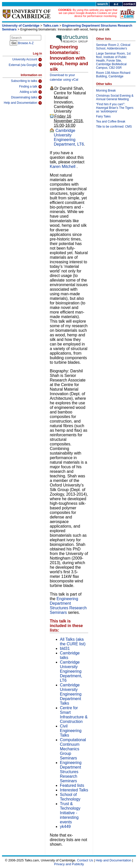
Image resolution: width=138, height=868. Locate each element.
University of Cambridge (21, 25)
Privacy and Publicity (69, 864)
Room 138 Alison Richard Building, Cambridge (113, 75)
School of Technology (70, 797)
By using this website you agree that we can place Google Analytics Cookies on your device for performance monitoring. (88, 13)
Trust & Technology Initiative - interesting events (70, 813)
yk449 (65, 827)
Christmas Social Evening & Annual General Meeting (115, 97)
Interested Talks (74, 790)
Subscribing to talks (26, 81)
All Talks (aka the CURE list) (73, 642)
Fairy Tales (103, 116)
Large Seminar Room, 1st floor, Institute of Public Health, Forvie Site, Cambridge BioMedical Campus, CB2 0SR (113, 61)
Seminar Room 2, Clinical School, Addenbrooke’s (113, 47)
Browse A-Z (26, 43)
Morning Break (106, 91)
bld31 (65, 648)
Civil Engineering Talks (71, 731)
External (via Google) (25, 65)
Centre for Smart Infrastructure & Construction (74, 715)
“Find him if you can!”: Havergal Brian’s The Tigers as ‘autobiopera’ (115, 108)
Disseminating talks (27, 97)
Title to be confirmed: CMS (114, 127)
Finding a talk (31, 87)
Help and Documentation (23, 103)
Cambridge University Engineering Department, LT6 (69, 137)
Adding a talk (31, 92)
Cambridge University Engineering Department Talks (71, 694)
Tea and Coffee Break (111, 121)
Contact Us (85, 860)
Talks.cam (51, 25)
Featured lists (72, 785)
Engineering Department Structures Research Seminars (68, 606)
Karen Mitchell (63, 167)
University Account (27, 60)
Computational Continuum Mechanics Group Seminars (73, 749)
